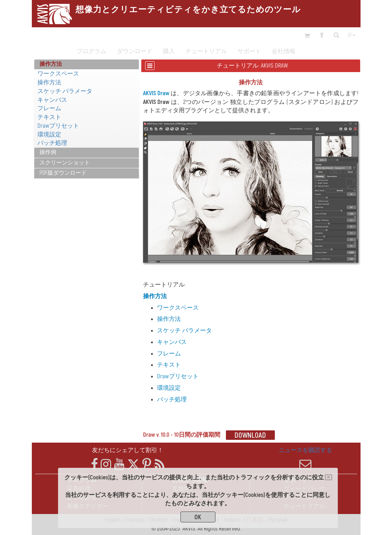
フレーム (49, 108)
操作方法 (49, 82)
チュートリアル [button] (206, 51)
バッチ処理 (52, 143)
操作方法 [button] (51, 64)
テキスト (49, 117)
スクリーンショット (65, 163)
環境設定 (49, 135)
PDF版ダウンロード (63, 173)
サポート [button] (249, 51)
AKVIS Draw (156, 93)
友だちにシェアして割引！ (128, 450)
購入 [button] (169, 51)
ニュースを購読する (305, 458)
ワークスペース (58, 74)
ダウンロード (135, 51)
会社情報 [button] (284, 51)
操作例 (48, 152)
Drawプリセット (58, 126)
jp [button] (351, 35)
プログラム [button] (91, 51)
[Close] (329, 477)
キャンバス (52, 100)
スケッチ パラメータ (65, 91)
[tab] (87, 65)
